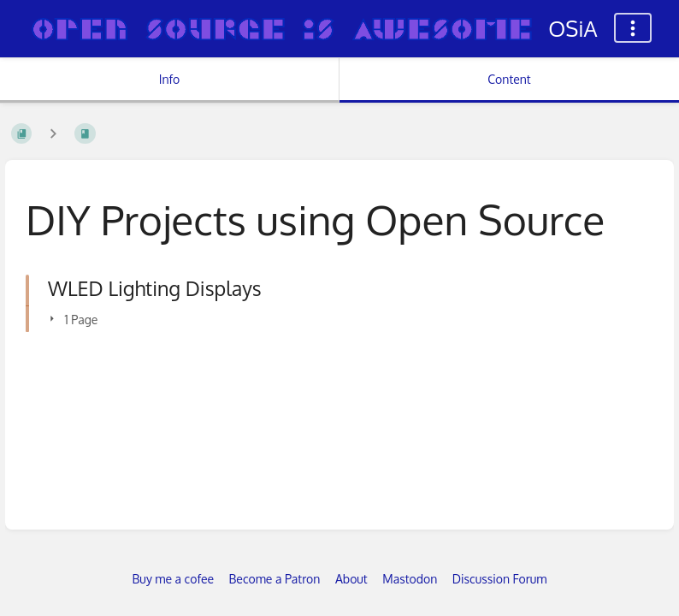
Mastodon (410, 579)
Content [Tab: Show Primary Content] (509, 79)
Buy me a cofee (173, 579)
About (351, 579)
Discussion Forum (500, 579)
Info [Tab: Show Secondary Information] (170, 79)
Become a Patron (275, 579)
